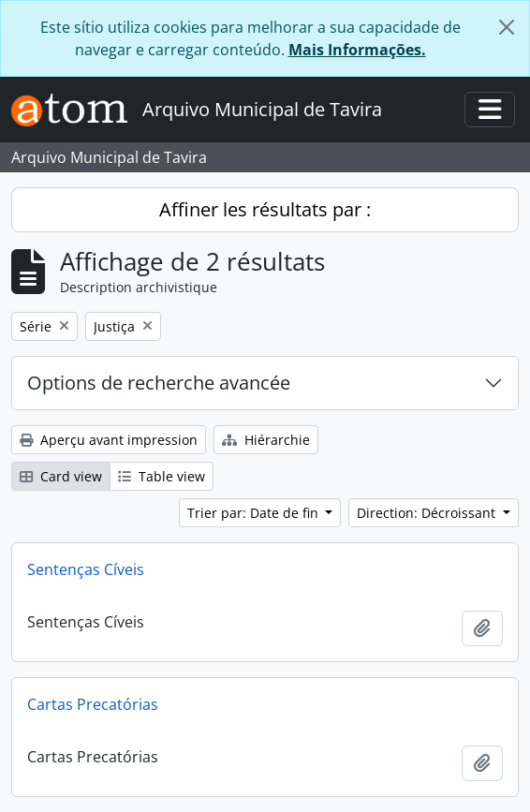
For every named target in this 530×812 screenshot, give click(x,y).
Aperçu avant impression (109, 440)
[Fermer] (507, 27)
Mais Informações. (357, 50)
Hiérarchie (266, 440)
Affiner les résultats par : (265, 209)
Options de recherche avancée (159, 383)
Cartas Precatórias (93, 704)
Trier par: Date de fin (255, 513)
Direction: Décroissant (428, 513)
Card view (61, 476)
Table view (162, 476)
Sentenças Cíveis (86, 569)
